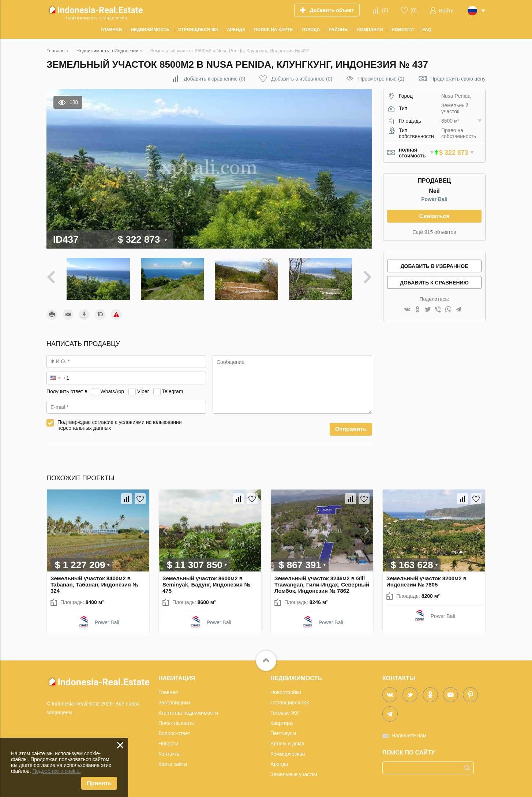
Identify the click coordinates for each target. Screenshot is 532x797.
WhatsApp (112, 391)
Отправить (351, 429)
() (385, 10)
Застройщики (174, 703)
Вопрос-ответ (174, 733)
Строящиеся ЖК (290, 703)
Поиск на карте (176, 723)
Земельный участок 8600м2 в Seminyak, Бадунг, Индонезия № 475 (206, 584)
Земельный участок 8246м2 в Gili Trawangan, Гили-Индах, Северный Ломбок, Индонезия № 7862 (322, 584)
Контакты (169, 754)
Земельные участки (294, 774)
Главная (168, 692)
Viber (143, 391)
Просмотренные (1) (381, 79)
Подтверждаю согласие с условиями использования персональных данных (120, 425)
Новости (168, 744)
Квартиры (282, 723)
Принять (99, 783)
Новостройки (286, 692)
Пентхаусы (283, 733)
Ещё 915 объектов (434, 232)
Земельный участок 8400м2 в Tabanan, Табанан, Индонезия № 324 (95, 584)
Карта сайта (173, 764)
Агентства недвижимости (188, 713)
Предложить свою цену (458, 79)
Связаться (434, 216)
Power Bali (434, 199)
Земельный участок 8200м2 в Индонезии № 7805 (426, 581)
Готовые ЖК (285, 713)
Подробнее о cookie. (57, 771)
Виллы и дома (287, 744)
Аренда (279, 764)
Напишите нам (409, 735)
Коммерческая (288, 754)
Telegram (173, 391)
